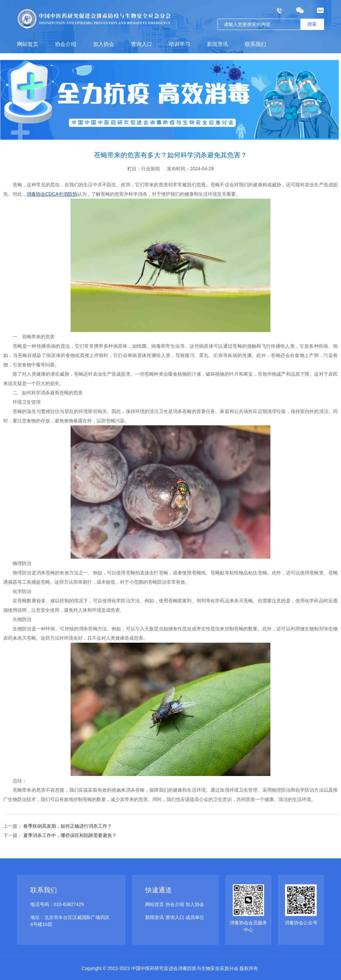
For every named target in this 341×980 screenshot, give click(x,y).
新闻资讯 (217, 44)
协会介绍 (66, 44)
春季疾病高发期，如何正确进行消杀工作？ (67, 826)
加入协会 (104, 44)
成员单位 (195, 917)
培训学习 (179, 44)
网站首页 (28, 44)
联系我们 (255, 44)
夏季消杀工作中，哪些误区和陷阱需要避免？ (69, 835)
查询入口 (142, 44)
